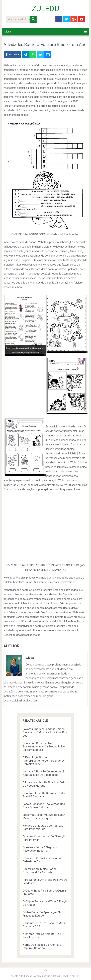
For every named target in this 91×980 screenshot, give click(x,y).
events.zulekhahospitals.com (26, 976)
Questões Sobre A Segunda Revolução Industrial (40, 849)
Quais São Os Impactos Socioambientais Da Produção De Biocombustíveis (44, 746)
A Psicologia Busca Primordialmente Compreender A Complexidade (43, 761)
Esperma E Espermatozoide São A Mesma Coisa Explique (44, 816)
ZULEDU (46, 9)
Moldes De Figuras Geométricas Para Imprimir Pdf (43, 827)
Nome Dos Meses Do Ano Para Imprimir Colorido (42, 946)
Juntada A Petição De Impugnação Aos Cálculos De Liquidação (44, 773)
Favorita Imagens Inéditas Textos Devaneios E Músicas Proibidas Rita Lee (45, 732)
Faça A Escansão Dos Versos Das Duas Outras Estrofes (44, 806)
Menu (8, 32)
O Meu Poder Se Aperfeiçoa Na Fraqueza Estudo (42, 914)
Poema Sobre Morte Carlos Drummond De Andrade (40, 871)
